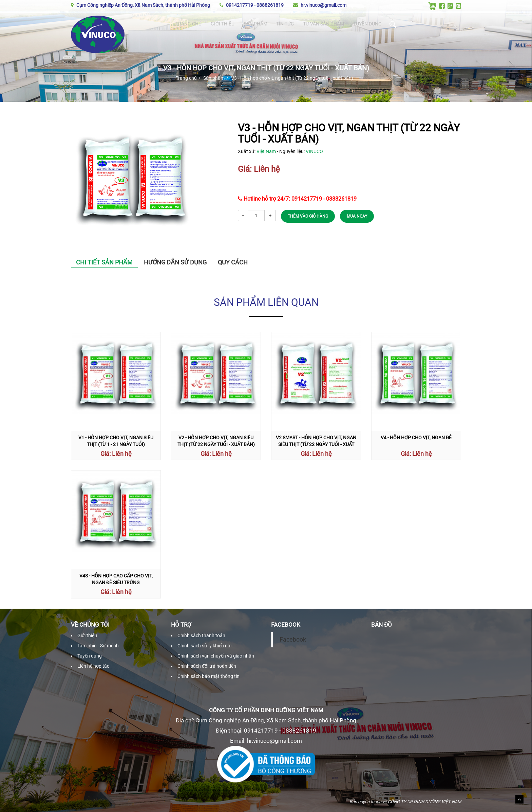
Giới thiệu (222, 24)
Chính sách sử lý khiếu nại (204, 646)
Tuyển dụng (369, 24)
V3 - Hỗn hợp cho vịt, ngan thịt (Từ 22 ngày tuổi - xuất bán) (292, 78)
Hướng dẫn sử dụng (175, 262)
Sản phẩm (255, 24)
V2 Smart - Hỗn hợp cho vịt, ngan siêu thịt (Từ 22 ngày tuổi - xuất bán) (316, 444)
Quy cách (233, 262)
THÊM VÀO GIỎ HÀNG (308, 216)
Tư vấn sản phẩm (324, 24)
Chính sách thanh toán (201, 635)
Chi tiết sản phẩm (104, 262)
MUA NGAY (357, 216)
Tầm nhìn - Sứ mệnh (98, 646)
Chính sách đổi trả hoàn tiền (207, 666)
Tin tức (284, 24)
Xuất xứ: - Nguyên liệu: (280, 151)
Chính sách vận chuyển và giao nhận (216, 656)
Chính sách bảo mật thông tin (208, 676)
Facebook (293, 640)
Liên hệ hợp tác (93, 666)
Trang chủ (189, 24)
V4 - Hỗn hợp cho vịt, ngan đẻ (416, 438)
